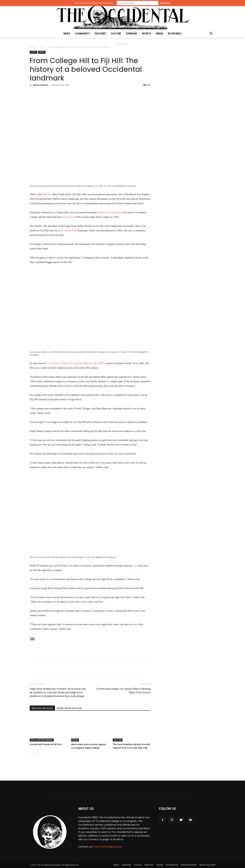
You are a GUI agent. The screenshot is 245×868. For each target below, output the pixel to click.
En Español (175, 34)
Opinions (131, 34)
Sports (146, 34)
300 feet (47, 194)
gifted (120, 212)
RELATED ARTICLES (42, 708)
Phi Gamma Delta (68, 230)
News (67, 34)
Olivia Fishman (41, 85)
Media (159, 34)
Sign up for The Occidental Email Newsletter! (94, 3)
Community (82, 34)
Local (42, 47)
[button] (211, 34)
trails (135, 566)
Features (100, 34)
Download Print (189, 865)
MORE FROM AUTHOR (69, 708)
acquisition (68, 217)
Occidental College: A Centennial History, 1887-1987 (76, 363)
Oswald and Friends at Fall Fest (46, 744)
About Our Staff (207, 865)
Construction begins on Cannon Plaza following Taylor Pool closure (123, 691)
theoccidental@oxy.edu (108, 847)
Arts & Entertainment (42, 740)
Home (33, 47)
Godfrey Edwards (107, 212)
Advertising (172, 865)
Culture (116, 34)
